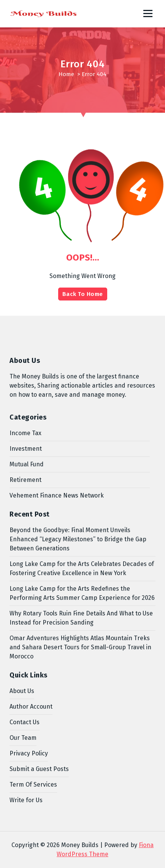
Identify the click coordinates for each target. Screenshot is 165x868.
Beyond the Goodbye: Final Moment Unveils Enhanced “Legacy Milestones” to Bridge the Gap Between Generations (78, 539)
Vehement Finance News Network (57, 495)
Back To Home (83, 294)
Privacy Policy (29, 753)
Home (66, 74)
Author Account (31, 707)
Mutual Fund (27, 464)
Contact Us (25, 722)
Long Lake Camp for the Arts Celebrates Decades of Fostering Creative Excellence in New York (82, 568)
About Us (22, 691)
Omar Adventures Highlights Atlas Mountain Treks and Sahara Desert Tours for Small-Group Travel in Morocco (80, 647)
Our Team (23, 738)
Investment (26, 449)
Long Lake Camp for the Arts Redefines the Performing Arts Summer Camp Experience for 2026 (82, 593)
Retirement (25, 480)
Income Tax (25, 433)
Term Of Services (33, 785)
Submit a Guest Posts (39, 769)
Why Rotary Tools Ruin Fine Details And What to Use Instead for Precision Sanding (81, 618)
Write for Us (26, 800)
